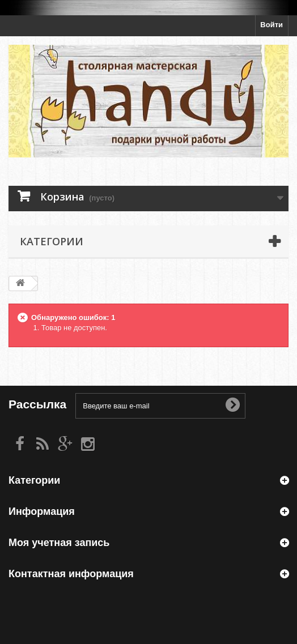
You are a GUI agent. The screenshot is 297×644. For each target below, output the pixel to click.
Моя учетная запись (59, 542)
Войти (271, 25)
